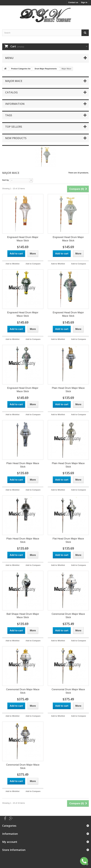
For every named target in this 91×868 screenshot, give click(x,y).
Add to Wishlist (13, 264)
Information (15, 104)
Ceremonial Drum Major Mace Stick (68, 616)
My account (10, 842)
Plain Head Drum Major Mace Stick (68, 390)
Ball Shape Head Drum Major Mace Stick (23, 616)
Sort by (6, 180)
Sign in (84, 2)
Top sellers (14, 127)
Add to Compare (33, 264)
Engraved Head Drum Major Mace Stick (23, 239)
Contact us (73, 2)
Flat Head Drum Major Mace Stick (68, 540)
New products (16, 138)
